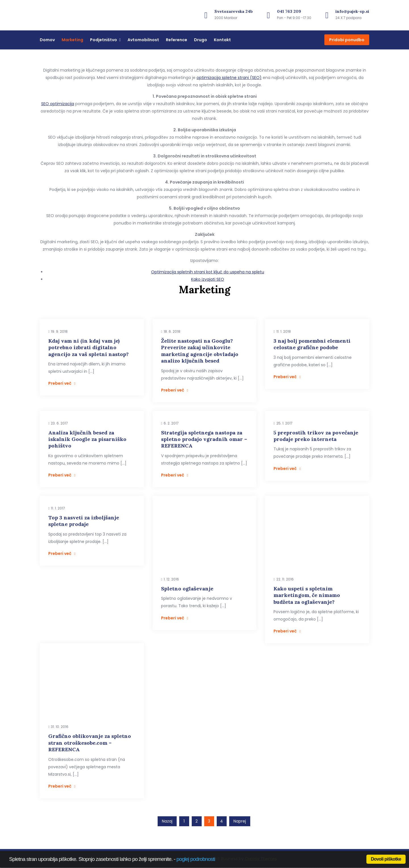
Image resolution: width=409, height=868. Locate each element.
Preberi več (62, 383)
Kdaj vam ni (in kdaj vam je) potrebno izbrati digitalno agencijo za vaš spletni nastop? (88, 347)
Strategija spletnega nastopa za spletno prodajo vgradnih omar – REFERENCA (204, 439)
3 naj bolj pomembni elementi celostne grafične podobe (312, 344)
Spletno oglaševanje (187, 589)
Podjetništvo (104, 40)
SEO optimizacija (58, 104)
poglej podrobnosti (196, 859)
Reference (177, 40)
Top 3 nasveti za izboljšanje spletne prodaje (84, 521)
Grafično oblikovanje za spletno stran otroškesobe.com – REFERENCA (90, 743)
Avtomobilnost (143, 40)
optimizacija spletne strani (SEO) (229, 78)
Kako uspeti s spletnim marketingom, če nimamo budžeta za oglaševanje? (307, 595)
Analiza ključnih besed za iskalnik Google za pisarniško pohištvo (87, 439)
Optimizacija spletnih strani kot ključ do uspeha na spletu (208, 272)
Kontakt (222, 40)
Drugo (201, 40)
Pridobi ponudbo (347, 40)
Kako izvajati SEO (208, 279)
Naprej (240, 821)
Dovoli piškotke (386, 859)
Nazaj (167, 821)
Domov (47, 40)
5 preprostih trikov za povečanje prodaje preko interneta (316, 436)
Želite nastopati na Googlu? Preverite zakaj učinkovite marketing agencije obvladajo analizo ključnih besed (200, 351)
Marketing (72, 40)
